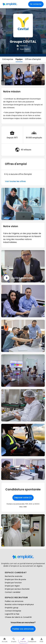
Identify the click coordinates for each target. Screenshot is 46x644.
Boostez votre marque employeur (19, 604)
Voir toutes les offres (15, 181)
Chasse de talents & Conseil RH (18, 617)
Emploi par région (12, 586)
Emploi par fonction (13, 583)
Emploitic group (12, 608)
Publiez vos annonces (14, 601)
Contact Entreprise (13, 611)
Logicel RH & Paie (12, 614)
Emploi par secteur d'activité (17, 589)
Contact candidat (13, 592)
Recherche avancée (14, 576)
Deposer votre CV (23, 498)
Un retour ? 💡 (1, 532)
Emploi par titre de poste (15, 579)
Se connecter (36, 4)
